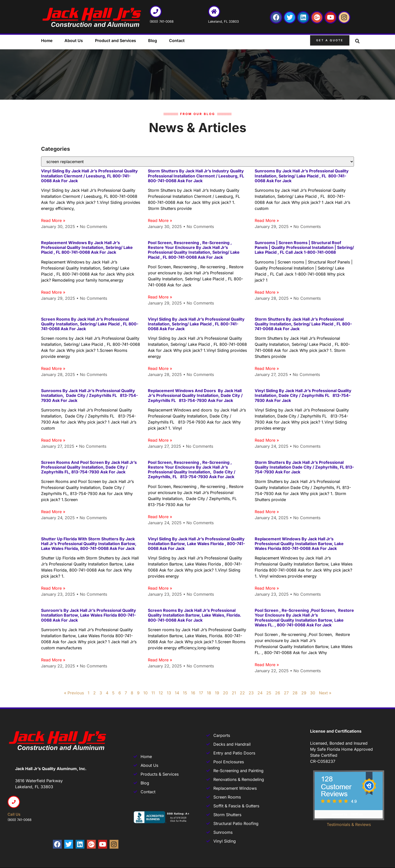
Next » (325, 693)
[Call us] (14, 802)
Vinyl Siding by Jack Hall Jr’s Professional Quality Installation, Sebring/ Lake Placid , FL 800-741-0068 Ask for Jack (196, 324)
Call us (14, 814)
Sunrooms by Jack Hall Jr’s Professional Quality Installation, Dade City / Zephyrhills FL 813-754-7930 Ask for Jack (89, 395)
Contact (177, 41)
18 (209, 693)
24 (260, 693)
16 (193, 693)
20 (225, 693)
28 (295, 693)
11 (153, 693)
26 (278, 693)
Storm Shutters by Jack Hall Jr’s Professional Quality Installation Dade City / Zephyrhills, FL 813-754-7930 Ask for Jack (304, 467)
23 (251, 693)
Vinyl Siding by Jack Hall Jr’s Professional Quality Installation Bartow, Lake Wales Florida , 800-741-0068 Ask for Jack (196, 544)
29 (304, 693)
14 (177, 693)
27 (286, 693)
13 (169, 693)
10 (145, 693)
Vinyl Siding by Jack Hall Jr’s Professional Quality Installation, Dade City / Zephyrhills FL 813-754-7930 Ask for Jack (303, 395)
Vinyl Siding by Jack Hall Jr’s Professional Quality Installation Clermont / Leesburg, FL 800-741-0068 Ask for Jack (89, 176)
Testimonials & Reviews (349, 824)
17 (201, 693)
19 (217, 693)
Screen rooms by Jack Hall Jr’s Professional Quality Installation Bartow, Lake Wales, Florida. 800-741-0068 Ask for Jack (194, 615)
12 (161, 693)
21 (234, 693)
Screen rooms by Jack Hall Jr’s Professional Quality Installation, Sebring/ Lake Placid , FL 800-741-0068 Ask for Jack (90, 324)
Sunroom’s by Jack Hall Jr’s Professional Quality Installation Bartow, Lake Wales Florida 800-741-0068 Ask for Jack (89, 615)
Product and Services (116, 41)
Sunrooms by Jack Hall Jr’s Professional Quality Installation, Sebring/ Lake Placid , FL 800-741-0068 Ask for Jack (302, 176)
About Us (74, 41)
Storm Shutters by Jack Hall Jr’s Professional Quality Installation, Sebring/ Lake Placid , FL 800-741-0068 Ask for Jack (303, 324)
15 (185, 693)
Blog (153, 41)
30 (313, 693)
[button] (357, 41)
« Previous (74, 693)
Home (47, 41)
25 (269, 693)
